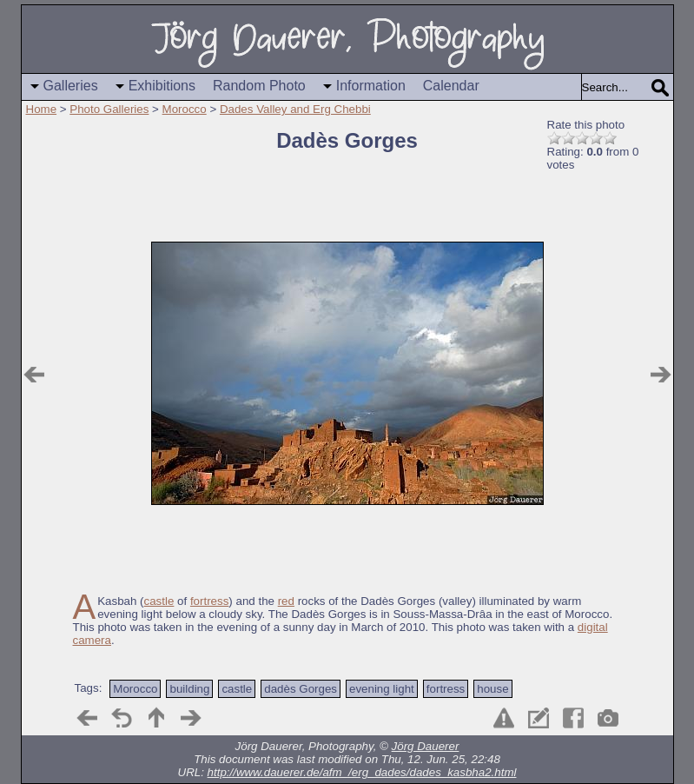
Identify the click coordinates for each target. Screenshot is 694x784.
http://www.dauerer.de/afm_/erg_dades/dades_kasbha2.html (362, 772)
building (189, 689)
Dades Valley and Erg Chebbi (295, 109)
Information (371, 86)
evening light (382, 689)
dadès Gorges (301, 689)
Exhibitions (162, 86)
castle (159, 601)
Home (42, 109)
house (492, 689)
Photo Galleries (109, 109)
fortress (209, 601)
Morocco (185, 109)
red (286, 601)
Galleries (71, 86)
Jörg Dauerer (426, 746)
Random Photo (259, 86)
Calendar (451, 86)
